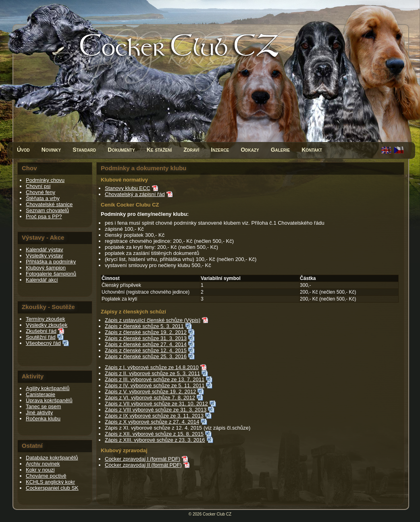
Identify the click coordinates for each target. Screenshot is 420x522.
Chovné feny (41, 192)
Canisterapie (41, 394)
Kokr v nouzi (40, 470)
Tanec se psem (43, 406)
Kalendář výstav (45, 250)
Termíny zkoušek (46, 319)
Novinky (51, 150)
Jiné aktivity (39, 412)
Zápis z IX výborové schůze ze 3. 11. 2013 (154, 416)
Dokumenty (121, 150)
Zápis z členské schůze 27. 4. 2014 (146, 344)
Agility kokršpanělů (48, 388)
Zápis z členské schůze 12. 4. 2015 (146, 350)
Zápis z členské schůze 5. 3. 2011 (144, 326)
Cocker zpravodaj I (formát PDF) (142, 459)
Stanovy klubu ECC (128, 188)
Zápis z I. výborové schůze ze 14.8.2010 (152, 367)
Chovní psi (38, 186)
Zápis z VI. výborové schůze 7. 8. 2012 (150, 398)
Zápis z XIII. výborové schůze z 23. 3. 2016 (155, 440)
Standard (84, 150)
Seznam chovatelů (47, 210)
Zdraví (191, 150)
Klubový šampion (46, 268)
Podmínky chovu (45, 180)
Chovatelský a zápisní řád (135, 194)
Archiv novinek (43, 464)
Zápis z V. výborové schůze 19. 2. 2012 (150, 391)
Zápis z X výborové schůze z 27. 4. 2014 (152, 422)
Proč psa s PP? (44, 216)
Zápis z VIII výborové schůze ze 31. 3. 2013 (156, 410)
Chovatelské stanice (49, 204)
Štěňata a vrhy (43, 198)
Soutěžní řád (41, 337)
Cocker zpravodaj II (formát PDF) (143, 465)
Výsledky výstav (44, 256)
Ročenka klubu (43, 419)
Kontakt (312, 150)
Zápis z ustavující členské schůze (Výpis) (153, 320)
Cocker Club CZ (217, 514)
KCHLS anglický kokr (50, 482)
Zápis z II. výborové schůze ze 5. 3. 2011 (152, 373)
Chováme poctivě (46, 476)
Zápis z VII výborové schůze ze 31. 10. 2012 (156, 404)
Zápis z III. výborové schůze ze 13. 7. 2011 (155, 379)
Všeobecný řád (43, 343)
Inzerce (220, 150)
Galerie (281, 150)
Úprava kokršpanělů (49, 400)
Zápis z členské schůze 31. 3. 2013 (146, 338)
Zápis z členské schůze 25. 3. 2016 (146, 356)
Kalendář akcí (42, 280)
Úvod (23, 150)
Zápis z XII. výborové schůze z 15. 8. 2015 (154, 434)
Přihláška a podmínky (51, 262)
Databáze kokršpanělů (52, 458)
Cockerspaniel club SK (52, 488)
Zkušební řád (41, 331)
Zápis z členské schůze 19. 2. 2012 (146, 332)
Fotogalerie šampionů (51, 274)
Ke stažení (159, 150)
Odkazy (250, 150)
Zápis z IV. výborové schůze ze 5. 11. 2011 (155, 385)
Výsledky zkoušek (47, 325)
